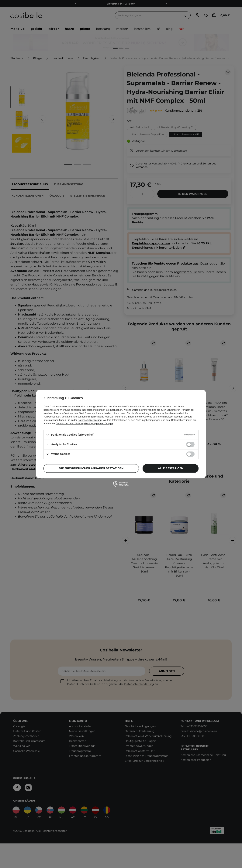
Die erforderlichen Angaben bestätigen (91, 468)
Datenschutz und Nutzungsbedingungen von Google (84, 423)
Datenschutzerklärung (90, 420)
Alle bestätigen (171, 468)
